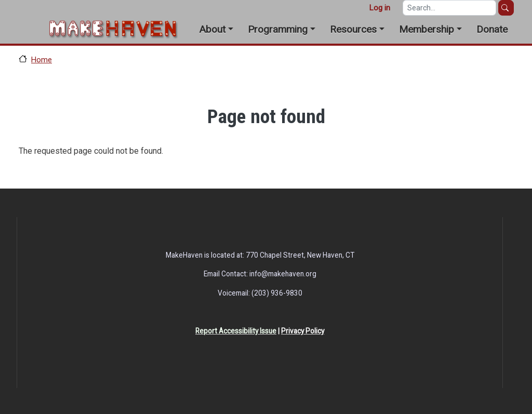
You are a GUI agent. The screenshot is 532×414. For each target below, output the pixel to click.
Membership (427, 29)
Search (506, 8)
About (212, 29)
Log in (380, 8)
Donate (492, 29)
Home (42, 60)
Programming (278, 29)
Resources (353, 29)
